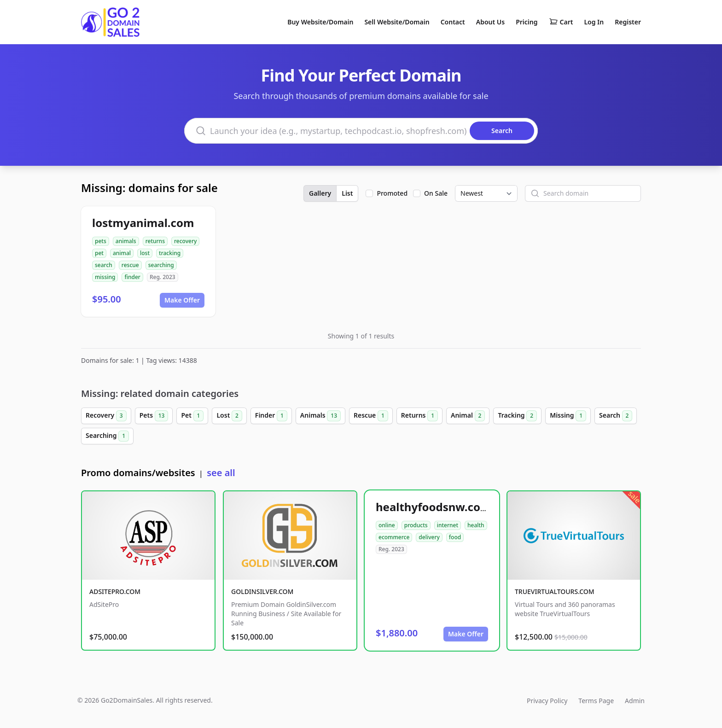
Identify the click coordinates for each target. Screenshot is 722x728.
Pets (154, 416)
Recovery (106, 416)
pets (101, 241)
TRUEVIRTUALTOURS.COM (555, 591)
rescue (130, 265)
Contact (453, 22)
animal (122, 253)
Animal (468, 416)
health (476, 525)
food (455, 537)
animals (126, 241)
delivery (429, 537)
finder (132, 277)
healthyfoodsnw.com (433, 507)
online (387, 525)
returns (155, 241)
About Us (490, 22)
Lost (229, 416)
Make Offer (182, 300)
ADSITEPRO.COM (115, 591)
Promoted (392, 193)
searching (161, 265)
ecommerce (394, 537)
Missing (568, 416)
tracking (170, 253)
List (347, 193)
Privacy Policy (547, 701)
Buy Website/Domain (320, 22)
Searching (107, 436)
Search (616, 416)
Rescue (371, 416)
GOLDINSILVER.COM (262, 591)
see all (221, 473)
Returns (419, 416)
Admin (635, 701)
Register (628, 22)
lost (145, 253)
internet (448, 525)
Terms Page (596, 701)
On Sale (436, 193)
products (416, 525)
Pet (192, 416)
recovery (185, 241)
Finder (271, 416)
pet (99, 253)
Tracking (517, 416)
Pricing (527, 22)
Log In (594, 22)
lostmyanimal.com (143, 223)
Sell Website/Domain (397, 22)
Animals (320, 416)
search (104, 265)
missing (105, 277)
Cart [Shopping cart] (561, 22)
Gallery (320, 193)
